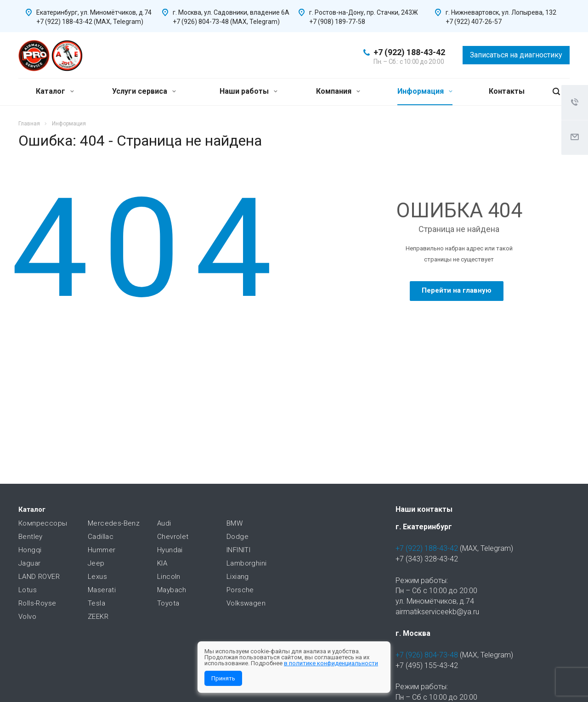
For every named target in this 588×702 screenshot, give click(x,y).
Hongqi (30, 550)
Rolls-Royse (37, 603)
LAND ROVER (39, 577)
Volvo (27, 617)
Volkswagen (246, 603)
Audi (164, 523)
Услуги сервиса (144, 91)
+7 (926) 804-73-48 (427, 655)
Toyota (168, 603)
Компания (338, 91)
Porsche (240, 590)
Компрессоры (43, 523)
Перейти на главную (457, 290)
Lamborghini (246, 563)
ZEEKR (98, 617)
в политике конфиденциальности (331, 663)
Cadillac (101, 537)
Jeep (96, 563)
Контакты (507, 91)
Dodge (237, 537)
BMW (235, 523)
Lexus (97, 577)
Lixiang (238, 577)
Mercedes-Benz (114, 523)
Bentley (31, 537)
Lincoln (169, 577)
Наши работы (249, 91)
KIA (162, 563)
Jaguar (29, 563)
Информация (425, 91)
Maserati (102, 590)
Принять (223, 678)
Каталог (55, 91)
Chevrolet (173, 537)
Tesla (96, 603)
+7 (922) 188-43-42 (409, 52)
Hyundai (170, 550)
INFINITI (238, 550)
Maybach (172, 590)
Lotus (28, 590)
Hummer (102, 550)
